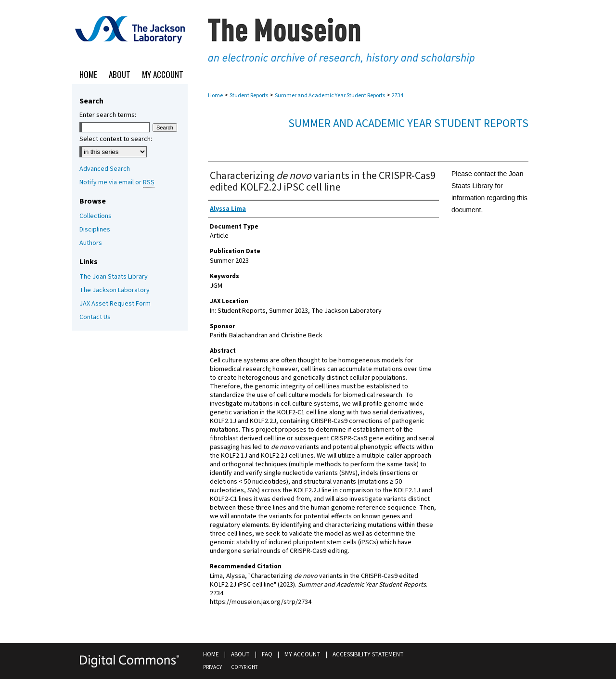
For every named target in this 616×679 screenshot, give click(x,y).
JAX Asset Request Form (115, 304)
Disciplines (95, 230)
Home (215, 96)
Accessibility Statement (368, 654)
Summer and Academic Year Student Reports (330, 96)
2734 (398, 96)
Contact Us (95, 317)
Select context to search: (116, 139)
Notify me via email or (117, 182)
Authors (91, 243)
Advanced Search (105, 169)
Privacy (212, 667)
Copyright (244, 667)
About (240, 654)
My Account (302, 654)
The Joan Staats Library (114, 277)
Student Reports (249, 96)
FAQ (267, 654)
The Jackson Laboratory (115, 290)
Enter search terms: (108, 115)
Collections (96, 216)
